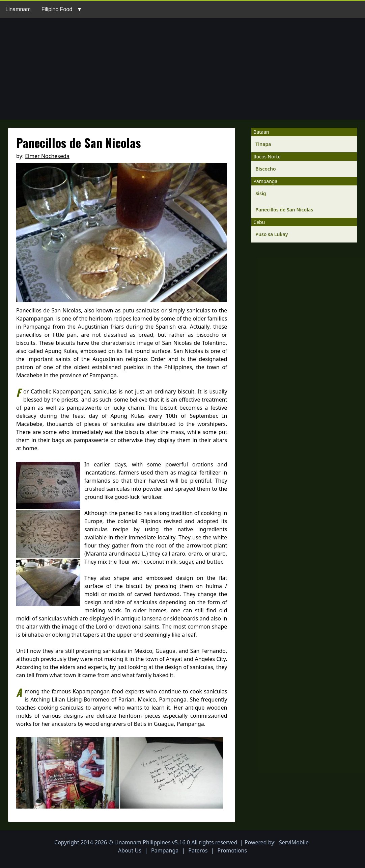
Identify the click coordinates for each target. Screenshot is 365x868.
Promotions (232, 850)
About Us (130, 850)
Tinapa (263, 144)
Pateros (198, 850)
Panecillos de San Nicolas (284, 210)
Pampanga (165, 850)
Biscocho (265, 169)
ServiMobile (294, 842)
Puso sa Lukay (272, 234)
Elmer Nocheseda (47, 156)
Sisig (261, 193)
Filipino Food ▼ (62, 9)
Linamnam (18, 9)
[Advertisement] (182, 69)
